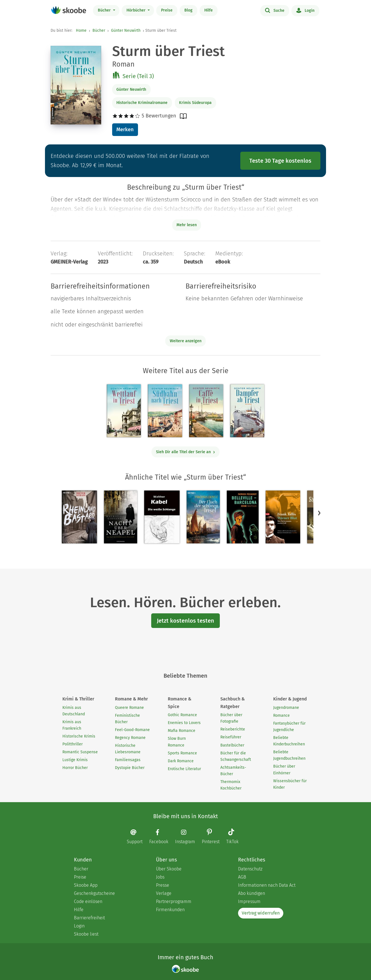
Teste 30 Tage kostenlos (280, 161)
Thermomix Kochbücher (231, 785)
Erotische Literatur (184, 769)
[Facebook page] (162, 837)
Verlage (164, 893)
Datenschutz (250, 869)
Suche (275, 10)
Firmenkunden (170, 910)
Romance (281, 715)
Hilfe (209, 10)
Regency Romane (130, 738)
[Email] (137, 837)
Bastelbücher (232, 745)
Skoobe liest (86, 934)
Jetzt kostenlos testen (185, 621)
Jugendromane (286, 708)
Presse (163, 885)
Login (305, 10)
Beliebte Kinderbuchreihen (289, 741)
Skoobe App (86, 885)
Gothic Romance (182, 715)
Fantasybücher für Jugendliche (289, 727)
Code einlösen (88, 901)
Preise (167, 10)
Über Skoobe (169, 869)
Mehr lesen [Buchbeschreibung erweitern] (187, 225)
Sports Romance (182, 753)
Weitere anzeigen (186, 341)
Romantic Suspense (80, 752)
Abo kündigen (252, 893)
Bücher (105, 10)
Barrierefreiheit (89, 918)
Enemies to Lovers (184, 723)
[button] (319, 513)
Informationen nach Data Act (267, 885)
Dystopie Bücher (130, 768)
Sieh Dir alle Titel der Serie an (186, 452)
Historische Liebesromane (128, 749)
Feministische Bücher (127, 719)
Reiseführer (231, 737)
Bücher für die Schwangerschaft (236, 756)
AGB (242, 877)
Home (81, 30)
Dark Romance (181, 761)
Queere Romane (129, 708)
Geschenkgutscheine (94, 893)
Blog (188, 10)
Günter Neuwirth (126, 30)
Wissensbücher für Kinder (290, 784)
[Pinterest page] (213, 837)
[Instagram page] (188, 837)
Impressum (249, 901)
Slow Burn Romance (177, 742)
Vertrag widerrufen (261, 913)
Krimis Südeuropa (195, 103)
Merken (125, 130)
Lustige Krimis (75, 760)
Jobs (160, 877)
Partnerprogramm (174, 901)
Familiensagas (128, 760)
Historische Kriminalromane (142, 103)
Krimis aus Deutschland (74, 711)
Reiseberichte (233, 729)
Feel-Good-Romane (132, 730)
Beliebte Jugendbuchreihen (289, 755)
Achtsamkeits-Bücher (233, 771)
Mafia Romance (182, 731)
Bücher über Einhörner (284, 770)
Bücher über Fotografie (231, 718)
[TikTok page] (235, 837)
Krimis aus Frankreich (72, 725)
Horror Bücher (75, 768)
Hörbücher (137, 10)
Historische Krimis (79, 736)
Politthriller (73, 744)
